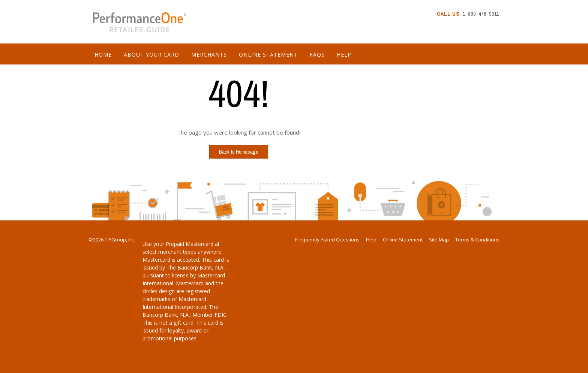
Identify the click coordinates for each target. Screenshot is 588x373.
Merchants (209, 55)
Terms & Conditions (477, 240)
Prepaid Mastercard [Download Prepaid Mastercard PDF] (190, 244)
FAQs (317, 55)
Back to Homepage (239, 152)
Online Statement (268, 55)
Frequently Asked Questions (327, 240)
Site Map (439, 240)
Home (103, 55)
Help (344, 55)
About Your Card (151, 55)
